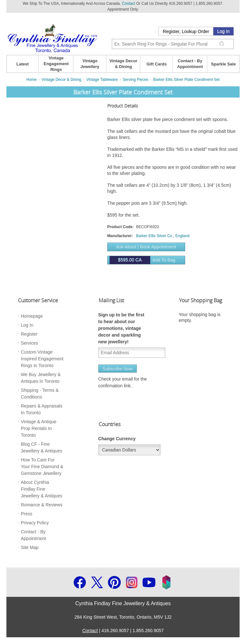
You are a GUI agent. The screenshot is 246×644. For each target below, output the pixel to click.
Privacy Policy (35, 523)
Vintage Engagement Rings (56, 64)
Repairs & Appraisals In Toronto (42, 409)
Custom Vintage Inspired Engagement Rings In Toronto (42, 359)
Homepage (32, 316)
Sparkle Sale (223, 64)
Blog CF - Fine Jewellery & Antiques (41, 447)
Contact (128, 4)
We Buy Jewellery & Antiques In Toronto (41, 378)
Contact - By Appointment (190, 64)
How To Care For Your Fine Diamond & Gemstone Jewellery (42, 467)
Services (29, 343)
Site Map (30, 547)
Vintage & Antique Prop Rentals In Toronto (39, 428)
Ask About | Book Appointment (146, 247)
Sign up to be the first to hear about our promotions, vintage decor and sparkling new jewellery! (121, 328)
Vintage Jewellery (90, 64)
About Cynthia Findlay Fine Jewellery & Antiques (41, 489)
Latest (22, 64)
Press (27, 514)
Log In (223, 31)
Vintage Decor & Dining (123, 64)
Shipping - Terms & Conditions (40, 394)
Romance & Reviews (42, 505)
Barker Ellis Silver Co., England (163, 236)
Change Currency (117, 439)
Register (29, 334)
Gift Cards (156, 64)
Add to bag (142, 260)
